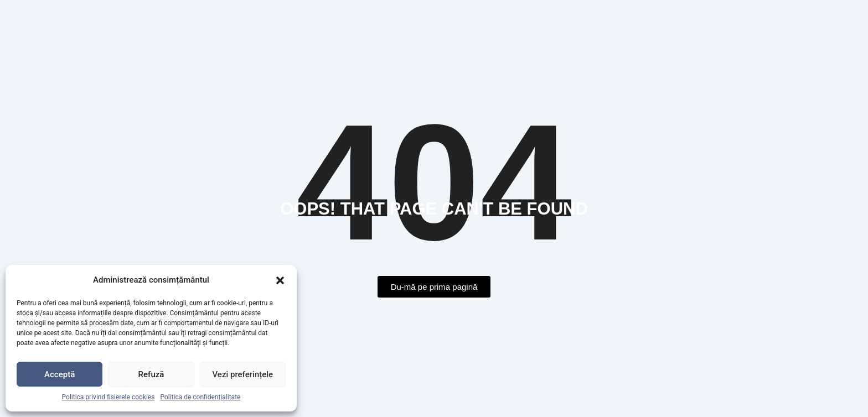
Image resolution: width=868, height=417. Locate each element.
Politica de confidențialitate (200, 397)
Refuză (151, 374)
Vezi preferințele (243, 374)
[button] (280, 280)
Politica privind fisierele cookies (108, 397)
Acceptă (60, 374)
